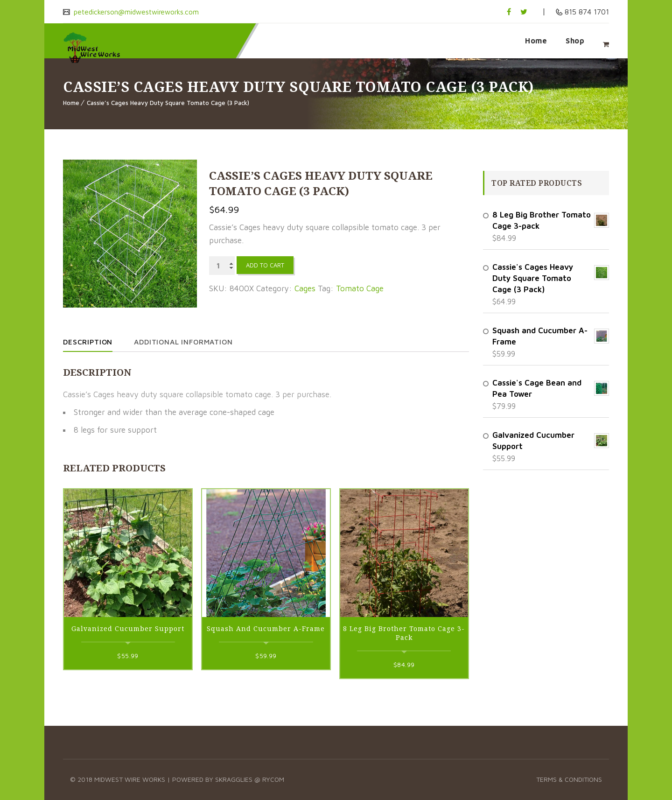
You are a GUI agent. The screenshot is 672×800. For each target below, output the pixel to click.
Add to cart (265, 265)
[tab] (97, 342)
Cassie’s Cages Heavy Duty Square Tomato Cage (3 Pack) (168, 103)
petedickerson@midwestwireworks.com (139, 12)
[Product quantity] (222, 266)
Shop (575, 41)
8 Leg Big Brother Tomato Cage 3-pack (404, 633)
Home (536, 41)
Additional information (190, 342)
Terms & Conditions (569, 779)
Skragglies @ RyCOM (250, 779)
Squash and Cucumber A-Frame (266, 628)
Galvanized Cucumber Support (128, 628)
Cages (305, 288)
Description (89, 342)
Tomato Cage (360, 288)
